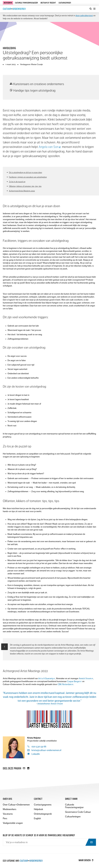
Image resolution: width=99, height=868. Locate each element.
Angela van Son (50, 147)
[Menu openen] (94, 9)
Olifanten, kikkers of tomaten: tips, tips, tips (25, 186)
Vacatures (8, 814)
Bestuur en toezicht (48, 3)
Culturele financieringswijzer (26, 3)
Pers (5, 818)
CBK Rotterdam (66, 684)
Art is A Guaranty (47, 678)
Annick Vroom (86, 678)
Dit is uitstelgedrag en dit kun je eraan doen (25, 172)
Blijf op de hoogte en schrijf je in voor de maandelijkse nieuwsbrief (39, 835)
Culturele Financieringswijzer (74, 806)
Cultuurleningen (65, 3)
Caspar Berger (74, 681)
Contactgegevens (43, 805)
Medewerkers (10, 809)
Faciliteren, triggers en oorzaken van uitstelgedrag (28, 177)
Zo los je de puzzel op (17, 182)
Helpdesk (38, 809)
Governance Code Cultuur (78, 812)
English (37, 818)
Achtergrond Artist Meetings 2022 (22, 191)
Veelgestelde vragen (13, 823)
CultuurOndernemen (14, 9)
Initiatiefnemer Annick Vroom (50, 704)
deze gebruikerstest (84, 16)
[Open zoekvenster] (91, 9)
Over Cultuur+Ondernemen (16, 805)
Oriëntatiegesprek (43, 814)
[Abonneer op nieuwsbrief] (89, 842)
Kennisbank (8, 3)
